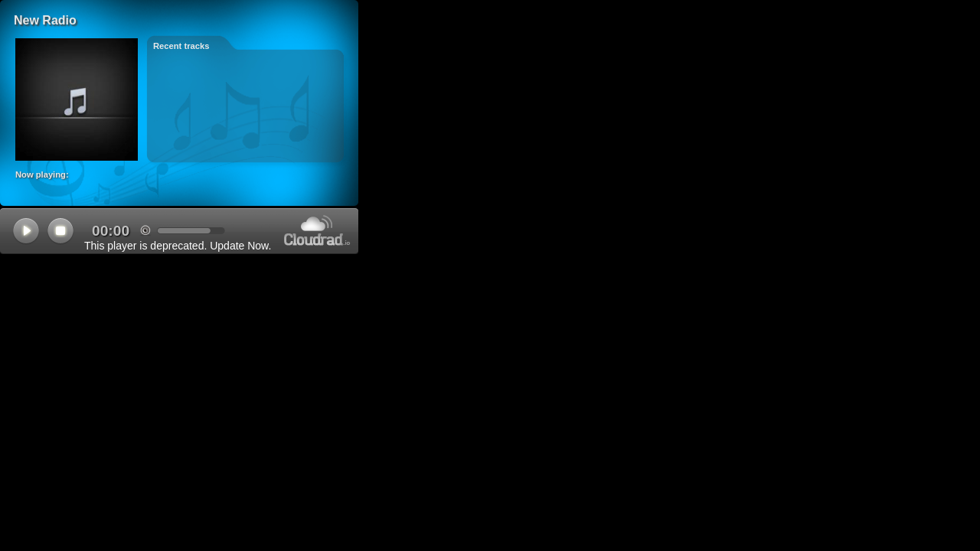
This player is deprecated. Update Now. (178, 246)
